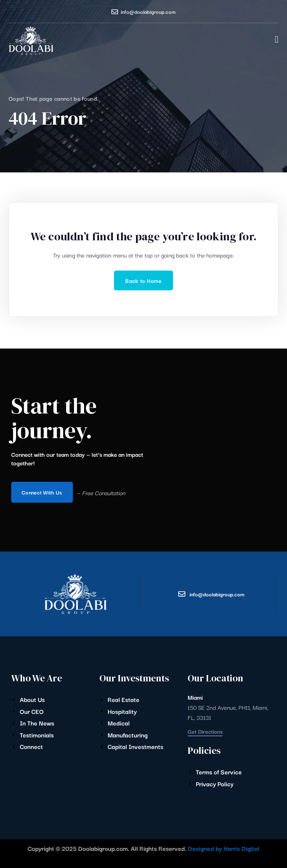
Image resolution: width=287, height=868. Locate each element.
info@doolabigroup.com (148, 12)
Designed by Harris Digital (224, 848)
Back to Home (143, 280)
